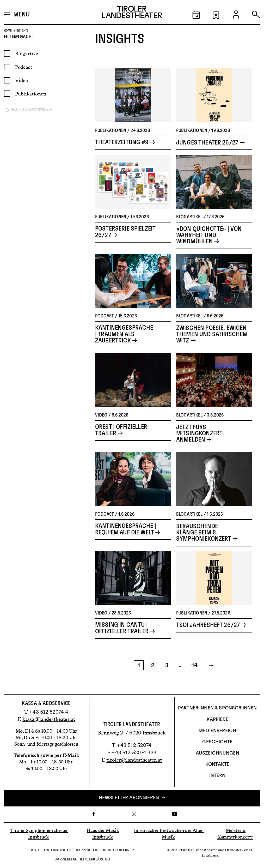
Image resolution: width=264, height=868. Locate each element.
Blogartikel (27, 66)
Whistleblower (118, 850)
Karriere (217, 720)
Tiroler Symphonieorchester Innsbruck (39, 834)
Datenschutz (57, 850)
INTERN (217, 776)
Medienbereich (217, 731)
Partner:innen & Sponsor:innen (217, 708)
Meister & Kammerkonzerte (235, 834)
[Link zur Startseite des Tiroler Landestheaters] (132, 13)
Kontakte (217, 765)
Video (22, 92)
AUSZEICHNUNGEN (217, 753)
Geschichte (217, 742)
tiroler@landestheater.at (134, 760)
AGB (35, 850)
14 (195, 677)
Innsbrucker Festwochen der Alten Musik (169, 834)
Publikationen (31, 106)
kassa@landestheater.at (49, 719)
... (181, 677)
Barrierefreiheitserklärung (82, 859)
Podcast (24, 79)
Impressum (87, 850)
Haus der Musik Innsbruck (103, 834)
